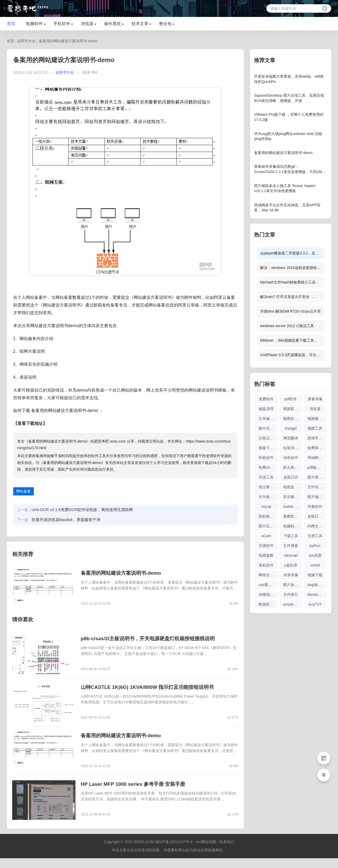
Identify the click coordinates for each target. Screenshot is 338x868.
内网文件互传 (317, 526)
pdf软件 (291, 399)
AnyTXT (315, 604)
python (315, 546)
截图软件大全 (292, 419)
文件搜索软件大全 (268, 497)
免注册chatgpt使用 (268, 487)
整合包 (165, 24)
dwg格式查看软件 (317, 585)
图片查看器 (317, 477)
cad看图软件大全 (268, 585)
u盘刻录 (291, 565)
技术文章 (140, 24)
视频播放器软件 (317, 419)
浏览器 (87, 24)
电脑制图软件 (292, 526)
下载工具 (291, 536)
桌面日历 (291, 477)
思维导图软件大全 (317, 438)
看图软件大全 (292, 516)
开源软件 (266, 546)
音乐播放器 (292, 497)
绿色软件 (291, 458)
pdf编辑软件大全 (317, 467)
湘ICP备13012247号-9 (174, 852)
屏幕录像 (315, 399)
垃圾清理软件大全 (292, 448)
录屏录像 (291, 575)
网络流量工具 (268, 575)
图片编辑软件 (317, 497)
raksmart (291, 555)
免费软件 (266, 399)
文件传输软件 (317, 487)
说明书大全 (26, 41)
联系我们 (227, 852)
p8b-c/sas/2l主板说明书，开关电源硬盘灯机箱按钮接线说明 (151, 640)
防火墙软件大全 (292, 467)
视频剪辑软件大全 (292, 409)
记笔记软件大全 (268, 438)
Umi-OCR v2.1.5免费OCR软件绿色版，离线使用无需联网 (82, 510)
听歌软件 (266, 458)
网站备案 (24, 491)
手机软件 (62, 24)
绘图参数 (266, 555)
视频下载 (315, 575)
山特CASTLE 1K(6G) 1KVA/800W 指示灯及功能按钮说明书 (151, 691)
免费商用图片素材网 (317, 448)
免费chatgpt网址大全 (268, 467)
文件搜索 (291, 546)
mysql (266, 507)
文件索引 (291, 595)
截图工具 (315, 428)
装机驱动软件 (268, 516)
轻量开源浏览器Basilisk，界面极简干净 (66, 520)
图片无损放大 (268, 428)
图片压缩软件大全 (268, 526)
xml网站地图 (206, 852)
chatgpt (291, 428)
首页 (11, 24)
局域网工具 (317, 458)
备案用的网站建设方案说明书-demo (68, 41)
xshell (315, 565)
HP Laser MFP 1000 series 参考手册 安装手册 (136, 792)
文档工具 (315, 536)
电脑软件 (34, 24)
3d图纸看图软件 (268, 595)
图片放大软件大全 (292, 585)
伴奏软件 (315, 507)
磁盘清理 (266, 409)
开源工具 (266, 477)
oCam (266, 536)
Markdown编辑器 (317, 595)
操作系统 (112, 24)
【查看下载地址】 (30, 423)
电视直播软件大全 (292, 487)
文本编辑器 (268, 419)
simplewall (292, 604)
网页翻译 (291, 438)
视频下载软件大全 (268, 448)
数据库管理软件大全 (268, 604)
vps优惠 (315, 555)
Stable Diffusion (292, 507)
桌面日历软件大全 (317, 516)
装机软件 (266, 565)
